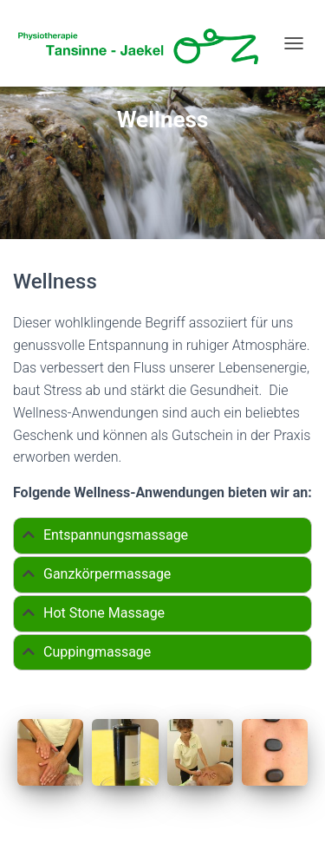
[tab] (162, 536)
